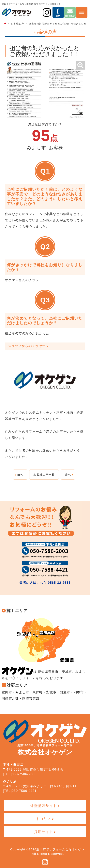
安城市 (51, 692)
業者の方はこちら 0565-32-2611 (45, 583)
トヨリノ (44, 819)
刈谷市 (79, 692)
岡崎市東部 (31, 699)
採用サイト (44, 832)
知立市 (65, 692)
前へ (20, 475)
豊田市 (7, 692)
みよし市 (22, 692)
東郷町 (38, 692)
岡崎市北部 (10, 699)
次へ (68, 475)
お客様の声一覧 (44, 475)
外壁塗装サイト (44, 806)
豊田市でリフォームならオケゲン (60, 849)
